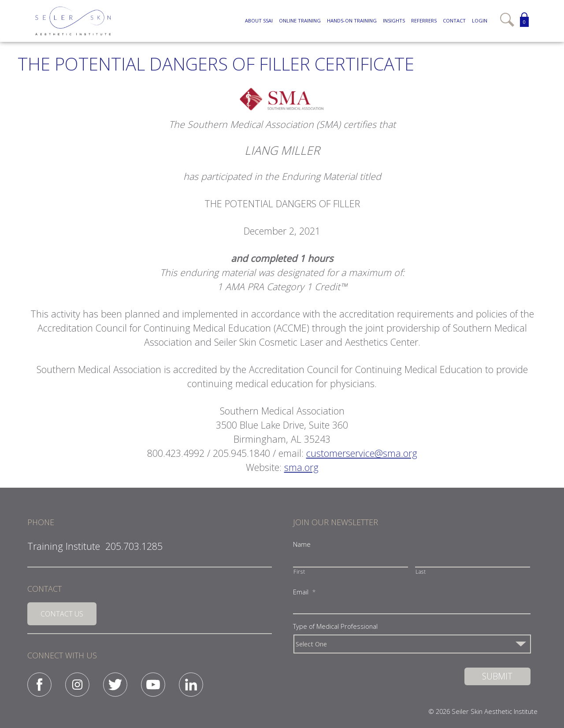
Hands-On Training (352, 21)
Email (304, 592)
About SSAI (259, 21)
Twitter (115, 685)
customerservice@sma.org (362, 453)
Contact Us (62, 614)
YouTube (153, 685)
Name (302, 544)
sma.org (301, 467)
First (299, 571)
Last (421, 571)
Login (480, 21)
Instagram (77, 685)
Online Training (300, 21)
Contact (454, 21)
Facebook (39, 685)
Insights (394, 21)
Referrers (424, 21)
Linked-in (191, 685)
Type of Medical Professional (335, 626)
